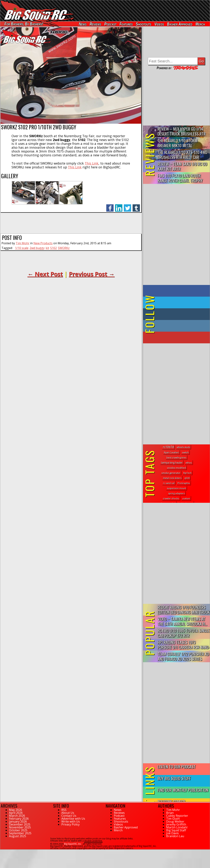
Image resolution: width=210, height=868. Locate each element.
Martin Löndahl (177, 827)
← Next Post (45, 274)
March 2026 (17, 816)
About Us (68, 813)
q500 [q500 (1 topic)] (187, 478)
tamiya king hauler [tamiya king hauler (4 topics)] (172, 463)
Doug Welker (175, 821)
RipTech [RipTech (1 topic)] (187, 473)
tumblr (136, 206)
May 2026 (16, 810)
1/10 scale (22, 248)
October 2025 (18, 830)
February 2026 (19, 819)
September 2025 (20, 833)
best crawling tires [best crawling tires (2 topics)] (176, 458)
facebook (110, 206)
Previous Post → (92, 274)
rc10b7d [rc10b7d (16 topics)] (168, 447)
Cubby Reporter (177, 816)
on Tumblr (181, 314)
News (83, 24)
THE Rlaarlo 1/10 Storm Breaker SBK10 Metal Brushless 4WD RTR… (178, 143)
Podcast (110, 24)
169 (2, 851)
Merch (200, 24)
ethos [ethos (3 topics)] (189, 463)
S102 (54, 248)
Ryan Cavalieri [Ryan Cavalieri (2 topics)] (171, 452)
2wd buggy (37, 248)
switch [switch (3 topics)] (185, 452)
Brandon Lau (175, 836)
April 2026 (16, 813)
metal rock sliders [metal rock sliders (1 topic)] (172, 478)
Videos (159, 24)
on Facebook (177, 291)
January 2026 (18, 821)
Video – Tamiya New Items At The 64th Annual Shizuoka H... (182, 621)
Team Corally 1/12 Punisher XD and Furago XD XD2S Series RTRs (183, 656)
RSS (64, 810)
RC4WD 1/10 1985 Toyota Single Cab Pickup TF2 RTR (184, 633)
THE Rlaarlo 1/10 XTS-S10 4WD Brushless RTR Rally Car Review (182, 155)
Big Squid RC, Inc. (73, 844)
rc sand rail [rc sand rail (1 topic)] (169, 483)
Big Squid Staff (176, 830)
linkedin (119, 206)
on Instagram (176, 326)
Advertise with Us (73, 819)
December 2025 (20, 824)
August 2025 (18, 836)
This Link (92, 163)
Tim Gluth (173, 819)
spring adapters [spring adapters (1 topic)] (176, 493)
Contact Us (69, 816)
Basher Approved (180, 24)
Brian (170, 813)
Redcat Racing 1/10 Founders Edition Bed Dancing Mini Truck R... (184, 610)
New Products (43, 243)
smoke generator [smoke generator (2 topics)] (171, 473)
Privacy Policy (70, 824)
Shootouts (143, 24)
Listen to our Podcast (177, 766)
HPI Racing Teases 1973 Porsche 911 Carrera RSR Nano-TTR (184, 645)
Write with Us (71, 821)
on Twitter (181, 302)
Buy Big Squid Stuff (174, 778)
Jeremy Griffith (176, 824)
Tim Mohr (23, 243)
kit (47, 248)
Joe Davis (172, 833)
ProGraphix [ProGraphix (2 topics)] (184, 483)
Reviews (95, 24)
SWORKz (64, 248)
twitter (127, 206)
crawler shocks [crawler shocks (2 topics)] (171, 498)
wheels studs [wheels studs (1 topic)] (183, 447)
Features (126, 24)
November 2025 (20, 827)
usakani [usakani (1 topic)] (186, 498)
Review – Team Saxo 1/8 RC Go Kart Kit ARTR (182, 166)
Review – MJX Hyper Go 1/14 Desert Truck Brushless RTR (182, 131)
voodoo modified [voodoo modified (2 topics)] (176, 468)
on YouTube (179, 337)
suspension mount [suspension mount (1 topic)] (176, 488)
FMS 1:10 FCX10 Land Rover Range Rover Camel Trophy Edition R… (180, 178)
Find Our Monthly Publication (183, 790)
